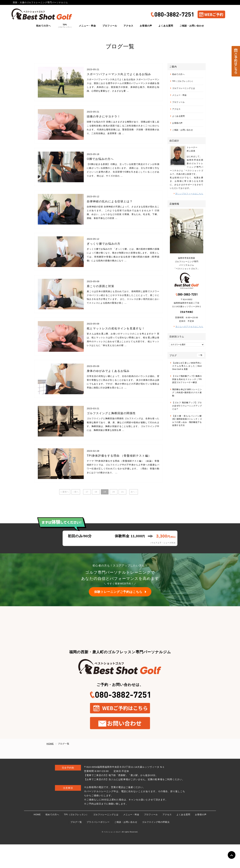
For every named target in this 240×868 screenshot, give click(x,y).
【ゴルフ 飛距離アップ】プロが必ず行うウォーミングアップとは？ (187, 406)
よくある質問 (178, 116)
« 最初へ (65, 515)
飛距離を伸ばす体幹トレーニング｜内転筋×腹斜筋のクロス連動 (187, 393)
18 (96, 515)
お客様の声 (177, 123)
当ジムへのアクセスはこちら (189, 327)
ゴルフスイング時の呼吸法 (156, 846)
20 (114, 515)
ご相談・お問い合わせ (183, 130)
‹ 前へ (76, 515)
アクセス (176, 109)
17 (87, 515)
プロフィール (178, 102)
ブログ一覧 (76, 846)
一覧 (201, 355)
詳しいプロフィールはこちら (189, 194)
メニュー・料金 (179, 95)
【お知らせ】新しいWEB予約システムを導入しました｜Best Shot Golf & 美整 (187, 366)
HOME (37, 838)
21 (122, 515)
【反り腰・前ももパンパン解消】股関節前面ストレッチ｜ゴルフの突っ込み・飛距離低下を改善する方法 (187, 421)
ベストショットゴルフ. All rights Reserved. (121, 856)
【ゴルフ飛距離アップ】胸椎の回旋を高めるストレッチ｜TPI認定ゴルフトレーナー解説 (187, 379)
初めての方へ (178, 74)
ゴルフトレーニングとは (184, 88)
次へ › (134, 515)
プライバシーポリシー (98, 846)
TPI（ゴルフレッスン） (183, 81)
